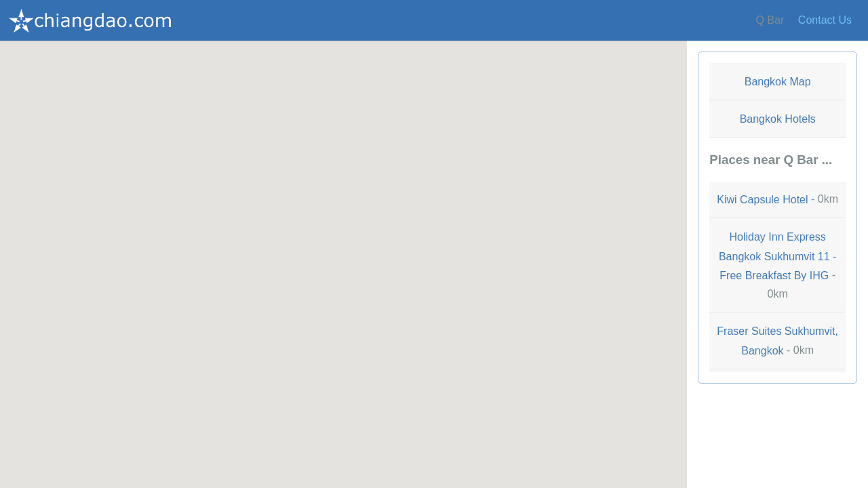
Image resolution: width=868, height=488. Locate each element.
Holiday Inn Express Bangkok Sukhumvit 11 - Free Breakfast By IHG (777, 256)
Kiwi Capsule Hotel (762, 200)
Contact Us (825, 20)
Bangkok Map (778, 82)
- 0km (777, 199)
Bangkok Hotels (778, 119)
